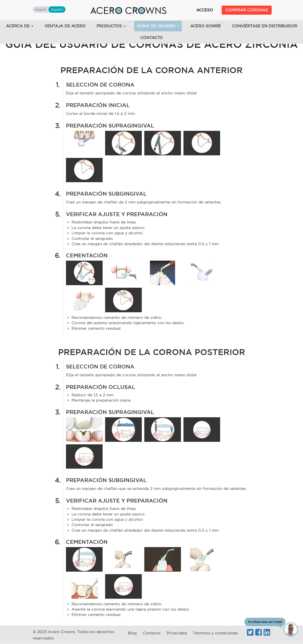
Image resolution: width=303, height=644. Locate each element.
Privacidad (177, 633)
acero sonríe (206, 26)
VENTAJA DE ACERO (65, 26)
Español (57, 9)
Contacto (151, 38)
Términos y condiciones (215, 633)
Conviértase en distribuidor (265, 26)
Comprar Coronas (247, 10)
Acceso (205, 10)
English (41, 9)
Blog (132, 633)
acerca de (20, 26)
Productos (111, 26)
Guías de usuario (158, 26)
